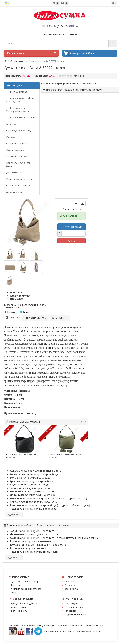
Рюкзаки (11, 137)
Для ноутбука (14, 172)
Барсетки (11, 124)
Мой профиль (72, 604)
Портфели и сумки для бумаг (18, 164)
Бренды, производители (24, 604)
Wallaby (26, 76)
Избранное (70, 611)
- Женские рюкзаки (17, 92)
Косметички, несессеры (19, 179)
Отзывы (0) (17, 299)
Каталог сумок (31, 53)
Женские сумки (17, 61)
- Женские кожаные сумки (21, 118)
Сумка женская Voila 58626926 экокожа (65, 456)
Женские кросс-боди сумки (36, 471)
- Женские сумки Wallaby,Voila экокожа (18, 109)
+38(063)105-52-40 (59, 26)
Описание (16, 292)
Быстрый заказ (71, 227)
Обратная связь (73, 582)
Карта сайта (71, 589)
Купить (71, 241)
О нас (14, 592)
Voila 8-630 (93, 84)
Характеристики (20, 296)
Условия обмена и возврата (26, 589)
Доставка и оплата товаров (26, 582)
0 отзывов (79, 76)
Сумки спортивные (16, 143)
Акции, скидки (18, 607)
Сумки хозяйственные (18, 185)
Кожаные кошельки (17, 156)
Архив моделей (14, 192)
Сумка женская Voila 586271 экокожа (21, 456)
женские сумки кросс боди (30, 485)
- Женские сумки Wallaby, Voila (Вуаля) (20, 100)
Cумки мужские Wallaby (19, 130)
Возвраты (70, 585)
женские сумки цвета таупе (33, 531)
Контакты (16, 585)
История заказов (74, 607)
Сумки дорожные (15, 150)
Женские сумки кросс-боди (33, 502)
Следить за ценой (71, 209)
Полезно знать (19, 611)
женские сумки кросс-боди (34, 474)
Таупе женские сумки (30, 541)
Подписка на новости (76, 614)
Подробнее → (14, 515)
